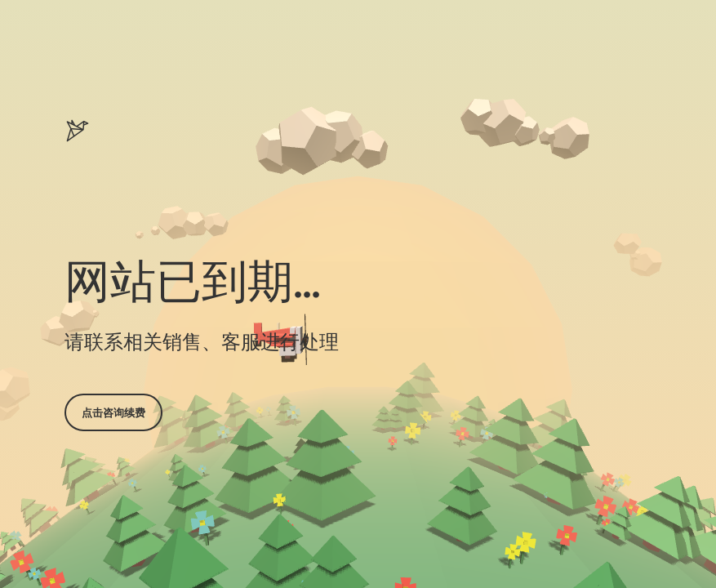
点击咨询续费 (113, 412)
